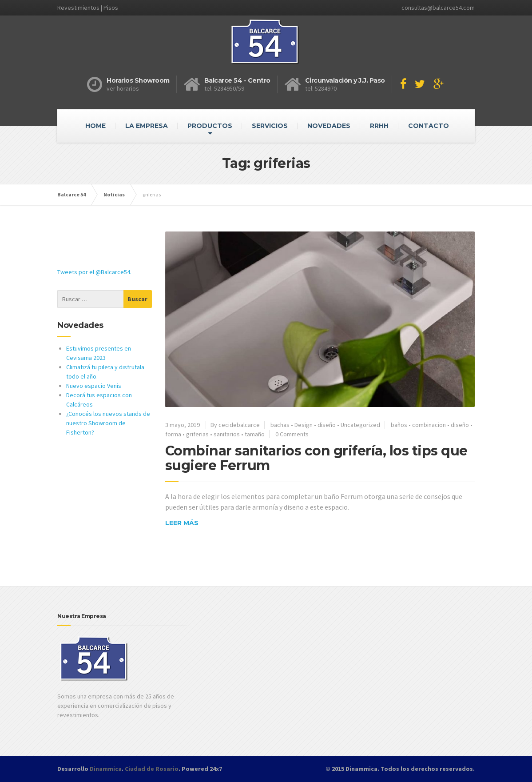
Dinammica (106, 769)
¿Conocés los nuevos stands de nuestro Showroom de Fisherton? (108, 423)
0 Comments (292, 434)
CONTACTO (429, 126)
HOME (95, 126)
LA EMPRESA (147, 126)
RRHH (379, 126)
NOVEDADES (329, 126)
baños (399, 425)
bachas (280, 425)
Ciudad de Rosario (152, 769)
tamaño (255, 434)
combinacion (429, 425)
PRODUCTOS (210, 126)
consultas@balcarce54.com (438, 8)
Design (304, 425)
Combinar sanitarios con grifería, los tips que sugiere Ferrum (316, 458)
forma (173, 434)
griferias (197, 434)
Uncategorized (360, 425)
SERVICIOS (270, 126)
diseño (327, 425)
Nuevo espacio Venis (94, 386)
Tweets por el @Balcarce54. (94, 272)
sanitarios (227, 434)
